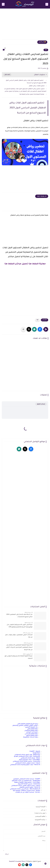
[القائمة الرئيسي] (47, 4)
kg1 (46, 50)
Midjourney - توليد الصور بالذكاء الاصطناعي (27, 755)
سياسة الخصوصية (40, 820)
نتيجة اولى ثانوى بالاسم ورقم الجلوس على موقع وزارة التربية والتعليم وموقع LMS (20, 626)
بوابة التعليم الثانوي (32, 735)
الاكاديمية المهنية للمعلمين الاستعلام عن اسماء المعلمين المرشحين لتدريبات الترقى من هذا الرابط (19, 647)
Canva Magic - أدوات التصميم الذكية (30, 760)
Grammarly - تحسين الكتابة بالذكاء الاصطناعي (26, 761)
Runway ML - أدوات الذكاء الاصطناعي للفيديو (27, 756)
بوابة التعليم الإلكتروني (31, 731)
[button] (40, 329)
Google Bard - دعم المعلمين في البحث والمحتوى (26, 781)
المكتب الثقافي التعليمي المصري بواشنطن (25, 726)
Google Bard (36, 753)
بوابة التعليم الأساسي (31, 734)
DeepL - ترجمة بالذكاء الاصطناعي (30, 758)
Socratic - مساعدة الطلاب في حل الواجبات (28, 792)
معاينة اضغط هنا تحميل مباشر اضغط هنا (32, 94)
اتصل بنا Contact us (40, 813)
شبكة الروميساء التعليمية (17, 861)
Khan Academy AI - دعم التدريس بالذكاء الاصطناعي (25, 789)
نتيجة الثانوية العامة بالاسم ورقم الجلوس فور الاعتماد (19, 657)
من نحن (43, 810)
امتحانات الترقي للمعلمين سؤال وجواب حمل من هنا (19, 636)
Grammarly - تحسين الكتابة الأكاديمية (29, 784)
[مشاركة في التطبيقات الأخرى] (23, 329)
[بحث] (3, 4)
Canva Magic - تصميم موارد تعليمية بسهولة (27, 782)
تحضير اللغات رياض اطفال (37, 86)
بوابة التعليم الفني (32, 729)
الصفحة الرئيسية (41, 807)
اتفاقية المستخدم (40, 816)
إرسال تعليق (41, 404)
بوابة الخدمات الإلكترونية (30, 737)
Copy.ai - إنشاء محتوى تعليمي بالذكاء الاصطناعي (26, 786)
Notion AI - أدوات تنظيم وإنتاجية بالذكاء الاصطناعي (25, 765)
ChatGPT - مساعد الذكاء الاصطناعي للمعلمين (27, 779)
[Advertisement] (25, 25)
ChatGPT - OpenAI (35, 751)
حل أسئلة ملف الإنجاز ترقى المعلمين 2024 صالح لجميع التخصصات (19, 616)
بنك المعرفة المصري (31, 727)
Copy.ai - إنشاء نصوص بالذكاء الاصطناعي (28, 763)
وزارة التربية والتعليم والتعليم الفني (27, 724)
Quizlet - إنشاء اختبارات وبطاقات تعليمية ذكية (27, 791)
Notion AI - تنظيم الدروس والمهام (30, 787)
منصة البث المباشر (32, 732)
